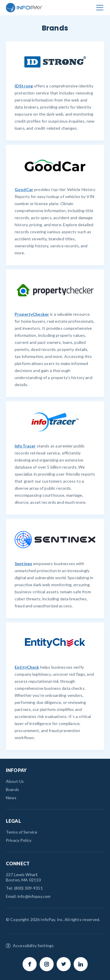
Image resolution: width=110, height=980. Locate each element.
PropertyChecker (32, 314)
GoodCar (24, 189)
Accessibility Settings (33, 946)
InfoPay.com (24, 8)
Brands (12, 789)
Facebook (30, 964)
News (11, 798)
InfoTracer (25, 446)
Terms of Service (22, 832)
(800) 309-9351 (28, 888)
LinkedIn (81, 964)
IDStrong (24, 86)
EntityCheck (27, 667)
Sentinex (23, 563)
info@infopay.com (34, 896)
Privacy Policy (19, 840)
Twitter (64, 964)
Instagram (47, 964)
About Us (15, 781)
